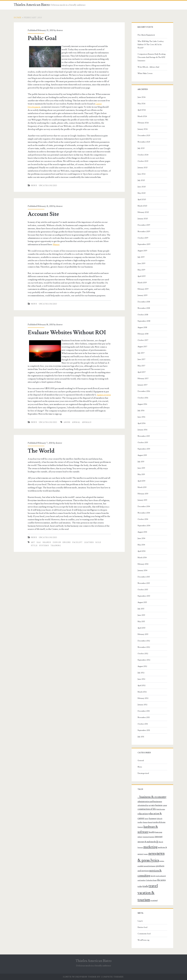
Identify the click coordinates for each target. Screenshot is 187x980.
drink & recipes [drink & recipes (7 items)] (161, 809)
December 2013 (144, 577)
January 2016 (143, 430)
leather (89, 542)
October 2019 (143, 238)
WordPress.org (143, 940)
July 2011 (141, 737)
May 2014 (141, 545)
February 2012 (143, 698)
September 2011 (144, 730)
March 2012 (142, 692)
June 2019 (141, 263)
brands (47, 542)
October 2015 (143, 443)
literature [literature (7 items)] (140, 848)
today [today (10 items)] (140, 886)
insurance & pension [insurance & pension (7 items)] (149, 837)
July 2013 (141, 609)
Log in (140, 921)
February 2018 (143, 334)
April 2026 (142, 110)
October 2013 (143, 590)
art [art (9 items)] (150, 805)
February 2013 (143, 634)
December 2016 (144, 391)
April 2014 (142, 551)
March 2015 (142, 487)
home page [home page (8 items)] (159, 832)
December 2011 (144, 711)
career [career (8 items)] (165, 805)
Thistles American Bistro (32, 5)
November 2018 (144, 308)
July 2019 (141, 257)
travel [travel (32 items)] (153, 886)
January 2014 (142, 570)
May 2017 (141, 366)
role (98, 542)
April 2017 (142, 372)
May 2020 (142, 193)
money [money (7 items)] (146, 854)
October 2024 (143, 155)
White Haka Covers (145, 73)
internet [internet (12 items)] (159, 837)
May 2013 (141, 622)
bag (39, 542)
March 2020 (142, 206)
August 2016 (142, 404)
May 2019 (141, 270)
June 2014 (141, 538)
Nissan (56, 244)
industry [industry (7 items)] (140, 837)
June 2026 (142, 97)
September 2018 (144, 321)
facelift (77, 542)
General (141, 761)
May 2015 (141, 474)
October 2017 (143, 340)
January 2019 (143, 295)
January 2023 (143, 168)
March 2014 (142, 558)
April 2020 (142, 200)
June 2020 (142, 187)
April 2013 (141, 628)
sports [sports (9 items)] (153, 876)
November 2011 (144, 717)
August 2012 (142, 666)
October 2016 (143, 398)
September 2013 (144, 596)
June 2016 (141, 417)
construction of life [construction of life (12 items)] (147, 809)
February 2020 (143, 212)
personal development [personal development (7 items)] (150, 866)
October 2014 (143, 519)
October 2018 (143, 315)
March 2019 (142, 283)
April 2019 (142, 276)
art (33, 542)
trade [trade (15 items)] (145, 886)
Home (18, 18)
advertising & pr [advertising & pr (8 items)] (143, 805)
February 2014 (143, 564)
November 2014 (144, 513)
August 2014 (142, 532)
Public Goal (42, 38)
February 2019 (143, 289)
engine (67, 542)
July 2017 (141, 353)
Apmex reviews (104, 395)
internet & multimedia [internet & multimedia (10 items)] (147, 842)
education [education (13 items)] (143, 814)
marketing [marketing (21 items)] (150, 847)
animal (76, 422)
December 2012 (144, 641)
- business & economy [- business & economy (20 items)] (152, 797)
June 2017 (141, 359)
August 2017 (142, 347)
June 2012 (141, 679)
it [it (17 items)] (157, 841)
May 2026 (142, 104)
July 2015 (141, 462)
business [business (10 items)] (159, 805)
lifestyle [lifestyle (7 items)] (161, 842)
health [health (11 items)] (152, 832)
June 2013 (141, 615)
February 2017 (143, 379)
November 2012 (144, 647)
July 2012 (141, 673)
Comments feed (144, 934)
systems (44, 546)
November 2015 (144, 436)
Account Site (43, 214)
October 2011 (143, 724)
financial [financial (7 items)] (150, 822)
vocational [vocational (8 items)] (154, 900)
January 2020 (143, 219)
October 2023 (143, 161)
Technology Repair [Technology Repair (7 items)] (151, 880)
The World (41, 451)
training (56, 546)
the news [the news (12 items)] (161, 880)
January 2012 (142, 705)
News (34, 186)
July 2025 (141, 148)
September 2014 (144, 526)
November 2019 (144, 232)
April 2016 (142, 423)
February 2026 (143, 123)
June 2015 (141, 468)
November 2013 (144, 583)
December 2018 (144, 302)
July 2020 (141, 180)
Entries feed (142, 927)
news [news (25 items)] (152, 854)
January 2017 (143, 385)
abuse (67, 422)
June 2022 (142, 174)
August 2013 (142, 602)
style (34, 546)
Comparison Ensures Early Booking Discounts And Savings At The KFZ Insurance (152, 57)
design (57, 542)
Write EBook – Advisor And (148, 67)
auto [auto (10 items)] (153, 805)
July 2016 (141, 411)
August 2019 (142, 251)
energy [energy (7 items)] (146, 819)
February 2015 (143, 494)
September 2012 (144, 660)
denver (60, 30)
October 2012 (143, 654)
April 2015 (141, 481)
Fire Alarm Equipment (146, 35)
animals (87, 422)
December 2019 (144, 225)
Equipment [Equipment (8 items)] (153, 819)
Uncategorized (48, 186)
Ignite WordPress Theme (80, 977)
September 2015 (144, 449)
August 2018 (142, 327)
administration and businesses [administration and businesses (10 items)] (150, 802)
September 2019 (144, 244)
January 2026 (143, 129)
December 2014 (144, 506)
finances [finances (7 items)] (145, 822)
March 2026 (142, 116)
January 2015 (142, 500)
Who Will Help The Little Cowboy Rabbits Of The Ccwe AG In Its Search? (151, 45)
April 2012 (142, 686)
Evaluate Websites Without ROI (67, 333)
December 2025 (144, 136)
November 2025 (144, 142)
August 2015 (142, 455)
